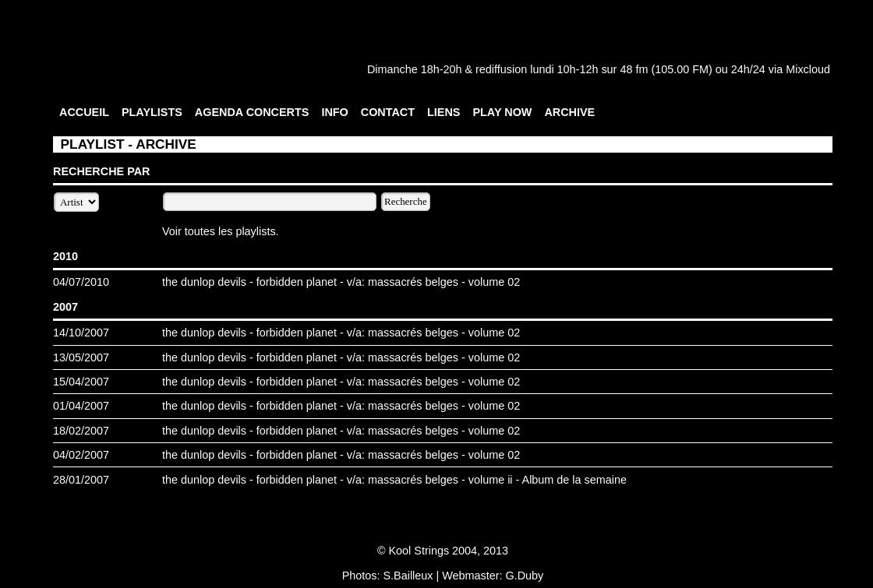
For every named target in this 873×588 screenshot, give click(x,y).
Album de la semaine (574, 480)
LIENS (444, 112)
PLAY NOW (502, 112)
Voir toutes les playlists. (221, 231)
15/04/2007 (81, 382)
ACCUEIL (84, 112)
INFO (334, 112)
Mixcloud (808, 69)
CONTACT (388, 112)
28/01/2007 (81, 480)
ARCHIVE (569, 112)
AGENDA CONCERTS (252, 112)
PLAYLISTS (152, 112)
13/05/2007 (81, 357)
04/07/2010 (81, 282)
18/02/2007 (81, 431)
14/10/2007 (81, 333)
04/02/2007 (81, 455)
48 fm (634, 69)
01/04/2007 (81, 406)
